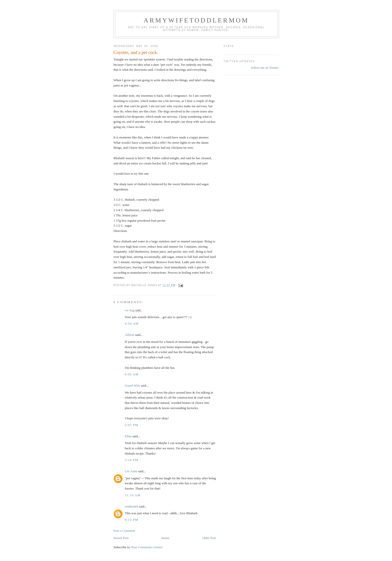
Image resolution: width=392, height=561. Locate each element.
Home (165, 538)
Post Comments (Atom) (147, 547)
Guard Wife (132, 385)
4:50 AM (132, 323)
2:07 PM (131, 425)
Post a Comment (124, 531)
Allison (129, 335)
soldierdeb (131, 506)
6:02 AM (132, 374)
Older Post (209, 538)
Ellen (128, 436)
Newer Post (121, 538)
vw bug (130, 310)
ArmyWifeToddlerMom (196, 20)
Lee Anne (131, 471)
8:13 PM (131, 520)
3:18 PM (131, 460)
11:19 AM (133, 495)
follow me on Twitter (265, 68)
